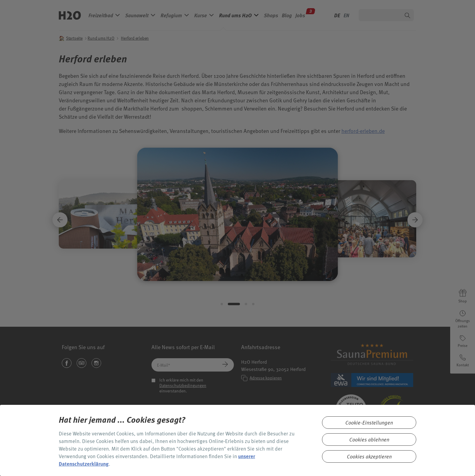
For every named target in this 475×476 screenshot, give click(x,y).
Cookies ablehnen (369, 440)
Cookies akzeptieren (369, 456)
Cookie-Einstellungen (369, 423)
